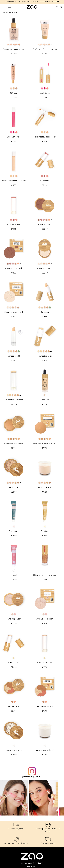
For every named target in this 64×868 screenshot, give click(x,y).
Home (5, 13)
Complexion (13, 13)
